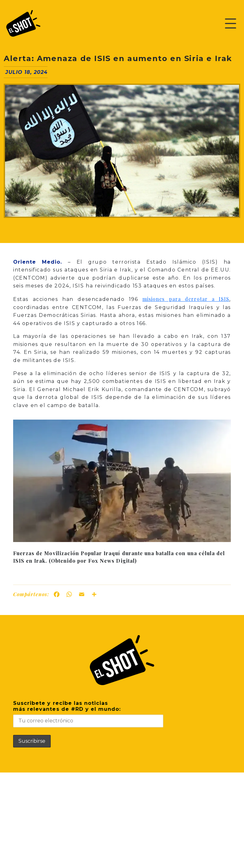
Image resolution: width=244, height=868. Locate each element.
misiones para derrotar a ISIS (186, 299)
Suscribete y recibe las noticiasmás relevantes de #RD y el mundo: (88, 714)
